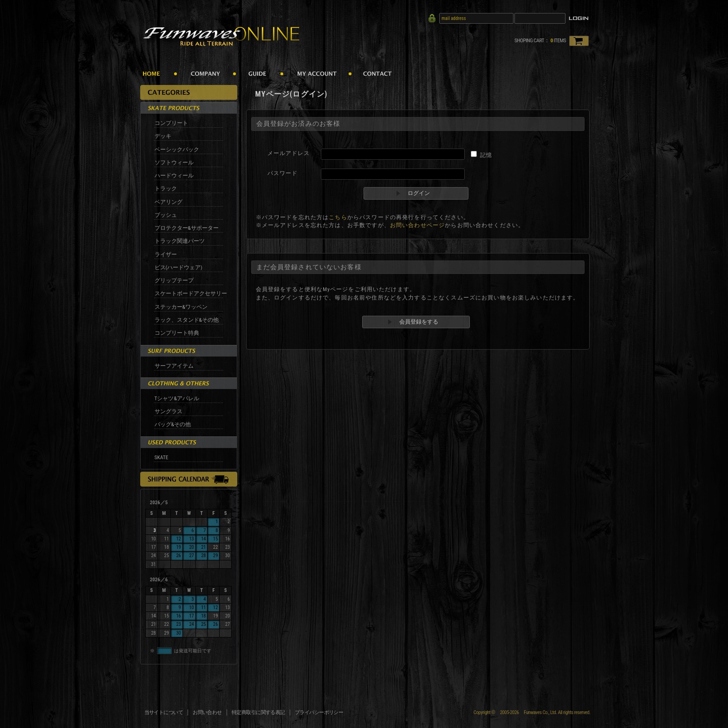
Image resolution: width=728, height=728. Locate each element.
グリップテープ (174, 280)
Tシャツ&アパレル (177, 398)
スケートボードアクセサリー (191, 293)
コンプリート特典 (177, 333)
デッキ (163, 136)
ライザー (166, 254)
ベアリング (169, 202)
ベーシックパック (177, 149)
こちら (338, 217)
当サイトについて (164, 712)
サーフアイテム (174, 366)
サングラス (169, 411)
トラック (166, 188)
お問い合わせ (207, 712)
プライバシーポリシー (319, 712)
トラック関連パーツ (180, 241)
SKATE (162, 457)
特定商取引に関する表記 (258, 712)
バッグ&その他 (173, 424)
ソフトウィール (174, 162)
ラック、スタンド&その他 (187, 320)
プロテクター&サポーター (187, 228)
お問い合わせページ (417, 225)
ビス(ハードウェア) (179, 267)
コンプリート (171, 123)
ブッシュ (166, 215)
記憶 (486, 155)
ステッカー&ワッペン (181, 307)
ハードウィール (174, 175)
